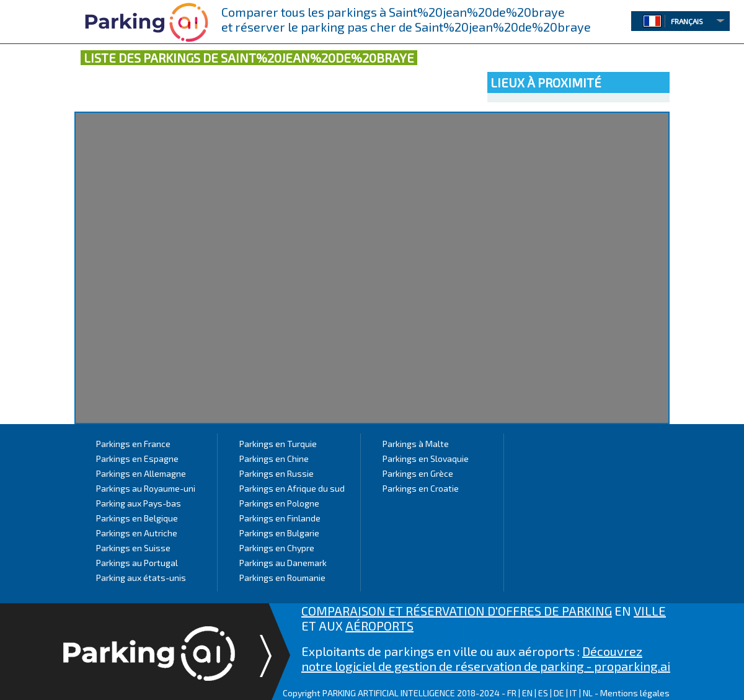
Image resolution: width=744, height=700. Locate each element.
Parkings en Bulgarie (279, 533)
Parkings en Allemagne (141, 473)
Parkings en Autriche (137, 533)
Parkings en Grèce (418, 473)
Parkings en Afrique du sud (292, 488)
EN (527, 693)
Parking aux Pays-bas (139, 503)
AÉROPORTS (379, 626)
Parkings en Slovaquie (426, 459)
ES (543, 693)
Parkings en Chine (274, 459)
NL (588, 693)
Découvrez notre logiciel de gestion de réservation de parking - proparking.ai (486, 658)
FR (512, 693)
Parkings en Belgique (137, 518)
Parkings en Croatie (421, 488)
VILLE (650, 611)
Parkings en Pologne (279, 503)
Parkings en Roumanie (282, 578)
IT (573, 693)
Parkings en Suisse (133, 548)
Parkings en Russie (277, 473)
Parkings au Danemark (283, 563)
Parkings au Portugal (137, 563)
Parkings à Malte (416, 444)
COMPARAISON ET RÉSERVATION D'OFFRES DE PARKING (457, 611)
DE (559, 693)
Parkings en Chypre (277, 548)
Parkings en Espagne (137, 459)
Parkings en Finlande (280, 518)
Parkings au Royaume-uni (146, 488)
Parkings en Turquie (278, 444)
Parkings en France (133, 444)
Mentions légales (635, 693)
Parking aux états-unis (141, 578)
